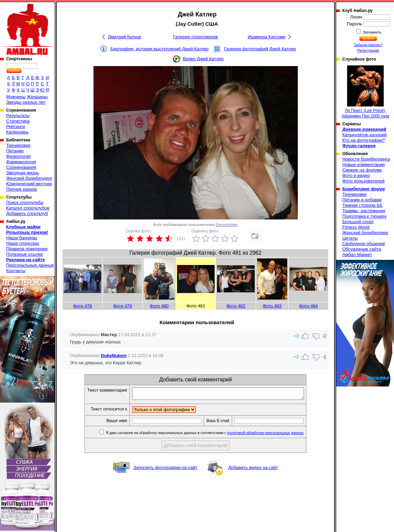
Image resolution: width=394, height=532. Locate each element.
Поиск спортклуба (25, 202)
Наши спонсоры (23, 243)
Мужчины (16, 97)
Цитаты (350, 238)
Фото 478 (82, 306)
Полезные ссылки (24, 254)
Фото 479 (122, 306)
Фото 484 (308, 306)
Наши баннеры (22, 238)
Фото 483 (272, 306)
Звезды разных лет (26, 102)
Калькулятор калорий (365, 135)
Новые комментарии (364, 164)
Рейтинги (16, 126)
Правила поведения (27, 249)
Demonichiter (227, 225)
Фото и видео (356, 175)
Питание (15, 151)
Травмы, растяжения (364, 211)
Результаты (18, 116)
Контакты (16, 271)
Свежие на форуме (362, 170)
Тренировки (18, 145)
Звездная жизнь (23, 173)
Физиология (18, 156)
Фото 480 (159, 306)
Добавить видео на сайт (253, 470)
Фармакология (21, 162)
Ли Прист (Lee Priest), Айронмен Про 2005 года (365, 92)
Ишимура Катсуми (267, 37)
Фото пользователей (363, 181)
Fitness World (356, 227)
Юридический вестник (29, 184)
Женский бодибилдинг (29, 178)
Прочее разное (22, 189)
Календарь (17, 132)
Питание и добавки (362, 200)
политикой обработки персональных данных (276, 435)
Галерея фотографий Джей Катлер (260, 49)
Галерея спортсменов (196, 37)
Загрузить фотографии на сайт (166, 470)
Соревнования (21, 167)
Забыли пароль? (368, 45)
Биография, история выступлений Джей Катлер (160, 49)
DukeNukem (114, 356)
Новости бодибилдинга (366, 159)
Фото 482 (236, 306)
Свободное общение (364, 244)
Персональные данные (30, 265)
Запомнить (372, 32)
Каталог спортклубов (28, 208)
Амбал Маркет (357, 255)
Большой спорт (358, 222)
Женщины (37, 97)
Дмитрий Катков (124, 37)
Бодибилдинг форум (364, 189)
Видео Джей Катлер (203, 59)
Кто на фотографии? (364, 140)
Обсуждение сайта (362, 249)
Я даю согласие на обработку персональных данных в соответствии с (214, 435)
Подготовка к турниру (364, 216)
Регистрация (368, 50)
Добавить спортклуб (27, 213)
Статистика (18, 121)
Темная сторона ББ (363, 205)
